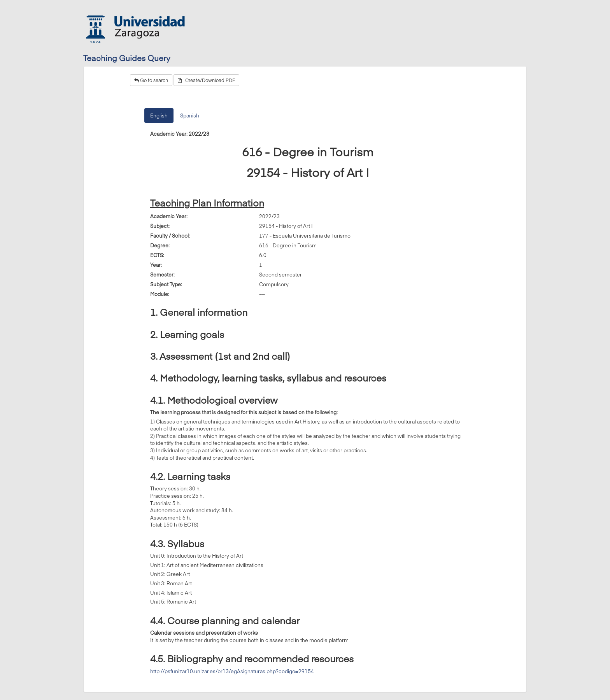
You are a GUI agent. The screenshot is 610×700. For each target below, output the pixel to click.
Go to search (151, 80)
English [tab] (159, 115)
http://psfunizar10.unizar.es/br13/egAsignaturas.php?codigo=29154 (232, 671)
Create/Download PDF (206, 80)
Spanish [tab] (190, 115)
